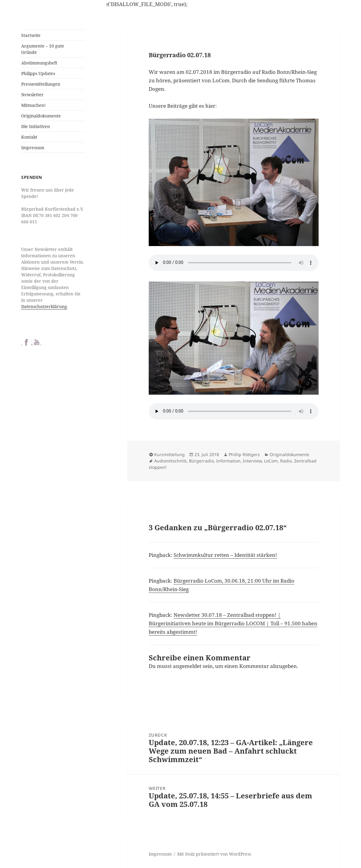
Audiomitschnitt (170, 461)
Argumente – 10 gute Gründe (43, 49)
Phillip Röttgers (244, 454)
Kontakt (29, 137)
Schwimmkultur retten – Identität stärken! (225, 555)
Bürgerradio (201, 461)
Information (228, 461)
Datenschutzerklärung (44, 306)
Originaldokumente (41, 116)
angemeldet (187, 666)
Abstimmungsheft (39, 63)
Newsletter (32, 95)
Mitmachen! (33, 105)
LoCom (271, 461)
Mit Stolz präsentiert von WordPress (214, 854)
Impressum (33, 148)
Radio (286, 461)
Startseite (31, 35)
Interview (252, 461)
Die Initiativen (36, 126)
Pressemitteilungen (41, 84)
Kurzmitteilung (169, 454)
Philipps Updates (38, 73)
